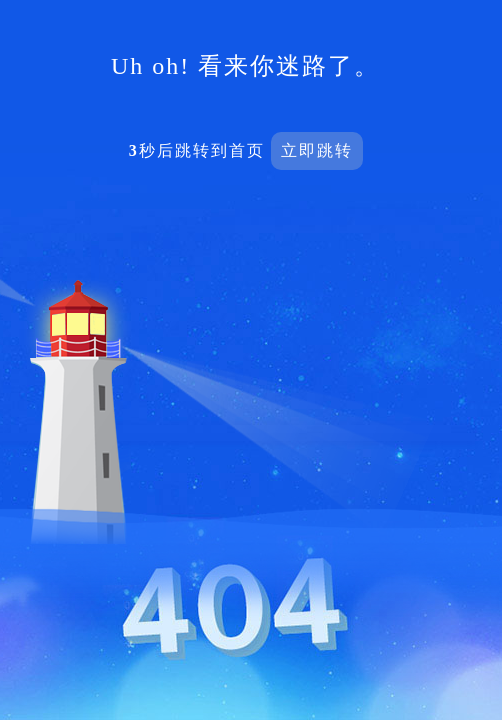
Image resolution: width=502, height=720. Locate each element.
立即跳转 (317, 150)
